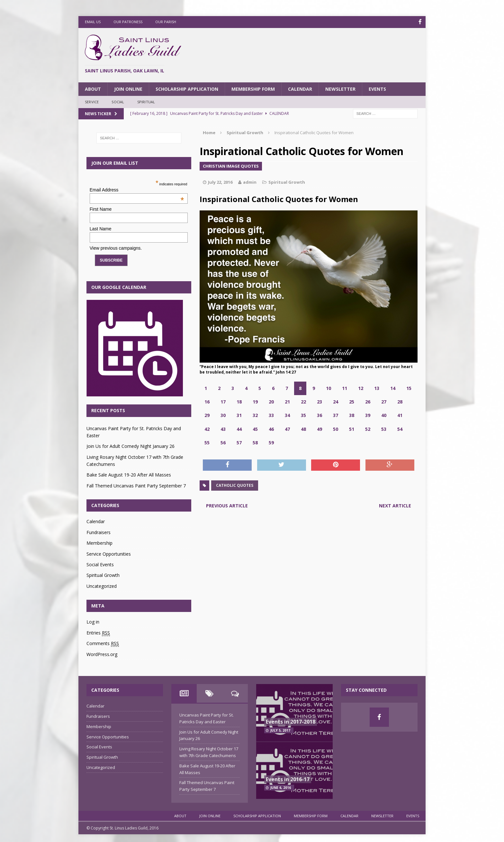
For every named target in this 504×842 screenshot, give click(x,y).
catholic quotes (235, 485)
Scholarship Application (187, 88)
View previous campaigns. (116, 248)
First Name (101, 209)
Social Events (100, 564)
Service (92, 102)
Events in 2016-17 (288, 779)
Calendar (300, 88)
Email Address (137, 189)
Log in (93, 621)
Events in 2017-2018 (291, 721)
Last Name (101, 228)
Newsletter (340, 88)
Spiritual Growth (287, 182)
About (93, 88)
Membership (99, 543)
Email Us (93, 22)
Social (118, 102)
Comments (103, 643)
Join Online (128, 88)
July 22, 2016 (220, 182)
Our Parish (166, 22)
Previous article (227, 505)
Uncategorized (102, 585)
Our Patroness (128, 22)
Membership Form (253, 88)
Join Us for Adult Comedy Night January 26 (130, 446)
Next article (395, 505)
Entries (98, 632)
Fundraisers (99, 532)
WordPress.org (102, 654)
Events (377, 88)
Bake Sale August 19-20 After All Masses (129, 474)
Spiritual (146, 102)
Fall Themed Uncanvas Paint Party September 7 (136, 485)
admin (250, 182)
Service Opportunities (109, 553)
